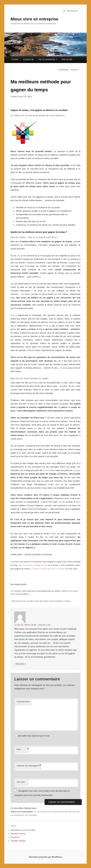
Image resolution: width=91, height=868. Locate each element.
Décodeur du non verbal (23, 830)
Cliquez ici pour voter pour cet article (48, 569)
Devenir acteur (18, 834)
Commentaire (23, 702)
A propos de (28, 59)
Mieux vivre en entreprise (34, 19)
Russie (46, 470)
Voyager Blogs (18, 841)
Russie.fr (15, 837)
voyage (76, 470)
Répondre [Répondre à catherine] (21, 664)
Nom (22, 749)
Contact (15, 59)
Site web (21, 782)
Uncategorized (44, 591)
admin (58, 591)
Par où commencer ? (48, 59)
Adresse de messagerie (29, 766)
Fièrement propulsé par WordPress (46, 857)
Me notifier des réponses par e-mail (34, 736)
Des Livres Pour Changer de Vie (33, 565)
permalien (24, 594)
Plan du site (67, 59)
